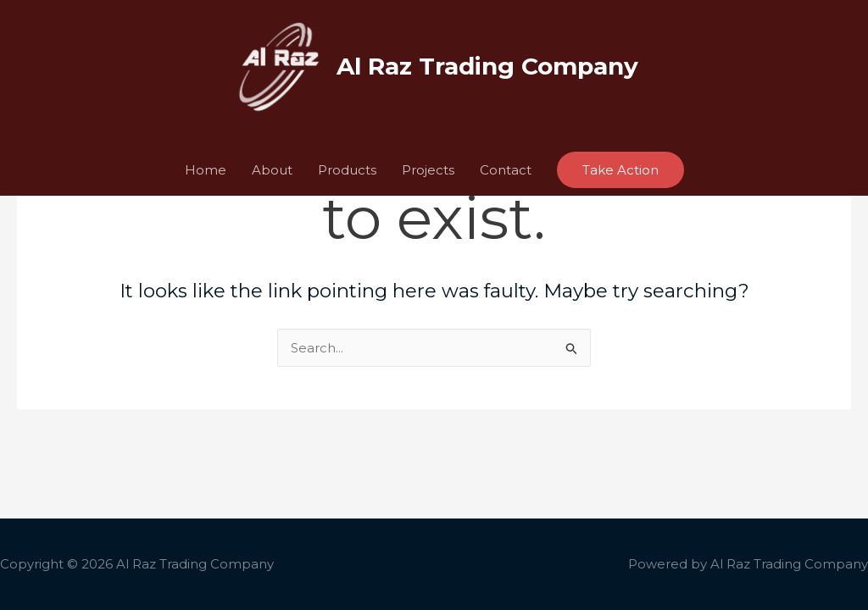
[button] (620, 170)
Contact (506, 170)
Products (347, 170)
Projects (428, 170)
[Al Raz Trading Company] (277, 65)
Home (206, 170)
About (272, 170)
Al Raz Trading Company (487, 66)
